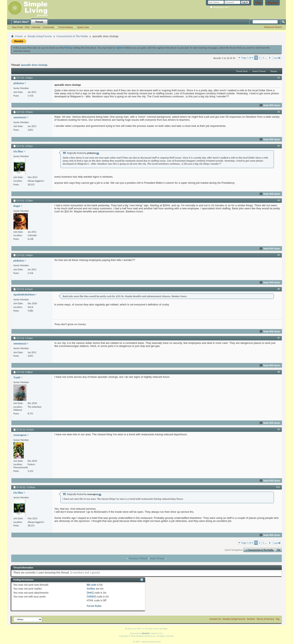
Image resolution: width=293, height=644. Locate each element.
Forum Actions (66, 27)
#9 (279, 429)
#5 (279, 255)
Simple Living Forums (40, 36)
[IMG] (90, 593)
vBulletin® (146, 633)
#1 (279, 78)
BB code (91, 585)
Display (274, 71)
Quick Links (83, 27)
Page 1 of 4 (247, 58)
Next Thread (157, 558)
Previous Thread (138, 558)
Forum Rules (94, 606)
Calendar (36, 27)
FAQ (27, 27)
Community (48, 27)
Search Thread (259, 71)
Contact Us (215, 619)
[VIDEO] (91, 597)
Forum (39, 22)
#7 (279, 338)
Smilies (91, 589)
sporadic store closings (34, 65)
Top (279, 550)
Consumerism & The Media (72, 36)
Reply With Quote (270, 105)
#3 (279, 146)
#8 (279, 372)
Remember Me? (220, 7)
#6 (279, 289)
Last (277, 58)
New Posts (18, 27)
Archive (251, 619)
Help (258, 3)
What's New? (21, 22)
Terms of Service (265, 619)
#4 (279, 200)
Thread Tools (242, 71)
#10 (278, 487)
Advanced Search (273, 27)
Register (272, 3)
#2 (279, 112)
